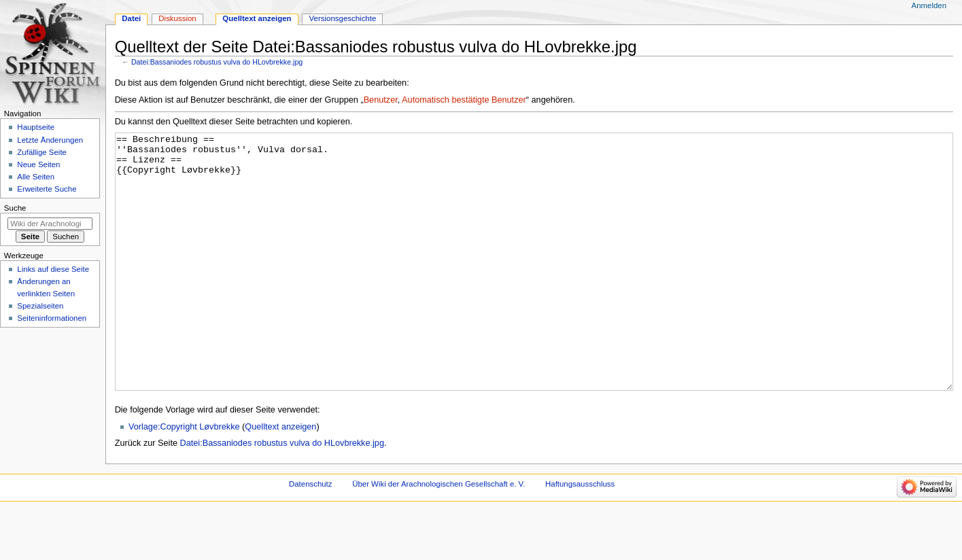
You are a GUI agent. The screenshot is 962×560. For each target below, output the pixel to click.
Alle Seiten (36, 177)
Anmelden (929, 5)
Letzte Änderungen (50, 140)
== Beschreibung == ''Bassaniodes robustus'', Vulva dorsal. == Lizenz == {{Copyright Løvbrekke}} (534, 287)
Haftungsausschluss (580, 535)
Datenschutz (311, 535)
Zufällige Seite (42, 152)
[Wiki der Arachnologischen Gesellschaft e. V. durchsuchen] (50, 224)
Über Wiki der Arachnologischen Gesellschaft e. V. (439, 535)
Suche (15, 208)
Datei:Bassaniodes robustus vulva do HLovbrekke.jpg (217, 62)
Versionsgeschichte (343, 18)
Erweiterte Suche (47, 189)
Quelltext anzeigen (280, 478)
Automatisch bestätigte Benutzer (464, 100)
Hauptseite (36, 127)
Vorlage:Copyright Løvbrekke (184, 478)
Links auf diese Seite (53, 269)
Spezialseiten (40, 306)
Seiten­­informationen (52, 318)
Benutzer (381, 100)
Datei (131, 18)
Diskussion (177, 18)
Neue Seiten (38, 164)
